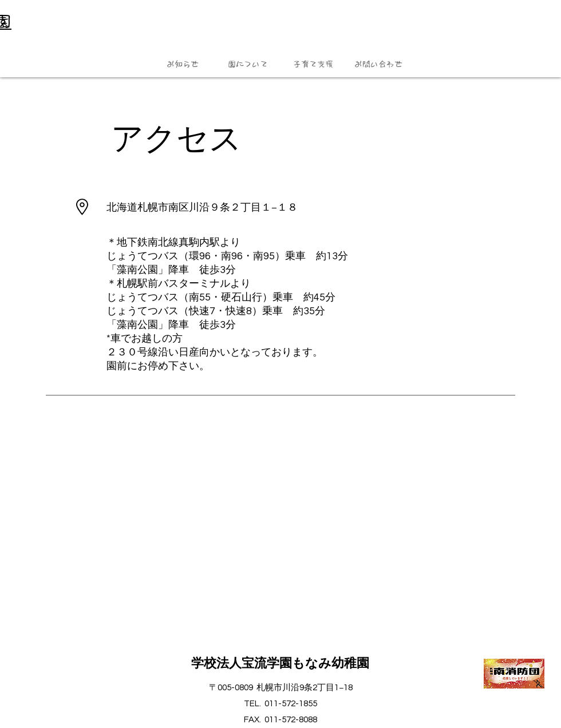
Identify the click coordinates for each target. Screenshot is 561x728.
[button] (183, 64)
